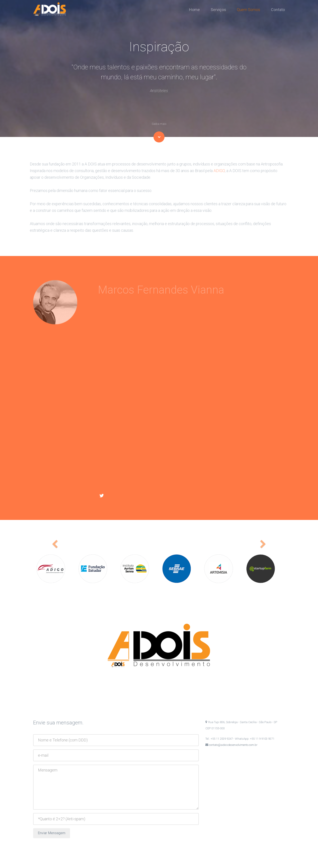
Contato (278, 10)
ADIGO (219, 176)
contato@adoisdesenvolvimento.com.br (233, 745)
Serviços (220, 10)
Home (196, 10)
